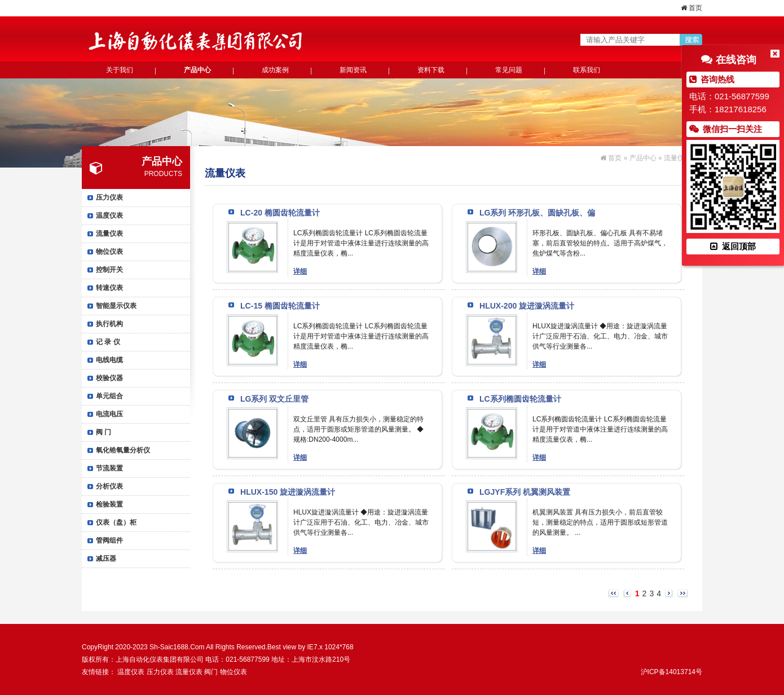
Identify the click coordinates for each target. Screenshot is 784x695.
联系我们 (587, 70)
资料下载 (431, 70)
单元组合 (109, 396)
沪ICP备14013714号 (671, 672)
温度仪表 (109, 215)
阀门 (211, 672)
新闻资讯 (353, 70)
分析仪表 (109, 486)
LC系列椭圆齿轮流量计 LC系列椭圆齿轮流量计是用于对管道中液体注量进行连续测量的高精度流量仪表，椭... (361, 243)
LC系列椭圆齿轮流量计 (520, 399)
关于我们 (120, 70)
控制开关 (109, 270)
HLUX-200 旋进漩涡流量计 (527, 306)
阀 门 (103, 432)
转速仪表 (109, 288)
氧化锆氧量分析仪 (123, 450)
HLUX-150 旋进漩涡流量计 (288, 492)
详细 (300, 271)
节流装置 (109, 468)
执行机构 (109, 324)
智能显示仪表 (116, 306)
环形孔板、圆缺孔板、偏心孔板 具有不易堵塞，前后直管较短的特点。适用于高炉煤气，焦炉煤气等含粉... (600, 243)
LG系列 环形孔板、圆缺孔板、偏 (537, 213)
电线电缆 (109, 360)
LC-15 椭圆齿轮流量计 (280, 306)
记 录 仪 (108, 342)
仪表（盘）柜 (116, 522)
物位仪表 (109, 252)
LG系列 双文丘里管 (274, 399)
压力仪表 (109, 197)
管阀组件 (109, 540)
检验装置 (109, 504)
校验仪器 (109, 378)
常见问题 (509, 70)
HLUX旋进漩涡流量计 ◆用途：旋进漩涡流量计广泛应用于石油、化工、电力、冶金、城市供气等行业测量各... (600, 336)
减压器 (106, 558)
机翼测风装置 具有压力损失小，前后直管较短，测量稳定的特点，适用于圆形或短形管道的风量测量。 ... (600, 522)
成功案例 (275, 70)
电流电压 (109, 414)
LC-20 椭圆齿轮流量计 (280, 213)
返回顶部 (733, 246)
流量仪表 (109, 234)
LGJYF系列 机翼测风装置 (525, 492)
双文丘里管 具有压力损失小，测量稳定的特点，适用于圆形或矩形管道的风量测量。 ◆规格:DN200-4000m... (358, 429)
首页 (691, 8)
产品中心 (197, 70)
